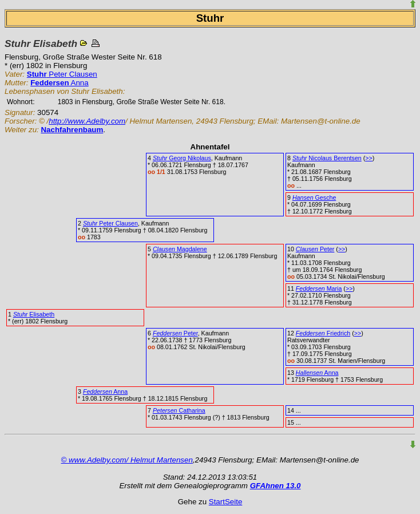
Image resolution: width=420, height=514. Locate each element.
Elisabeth (34, 314)
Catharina (179, 410)
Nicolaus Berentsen (327, 158)
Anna (60, 83)
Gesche (314, 197)
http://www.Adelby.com (87, 121)
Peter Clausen (62, 74)
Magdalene (180, 249)
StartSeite (226, 502)
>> (369, 158)
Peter (315, 249)
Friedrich (323, 333)
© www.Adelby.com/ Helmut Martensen (127, 460)
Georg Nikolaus (182, 158)
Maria (319, 288)
